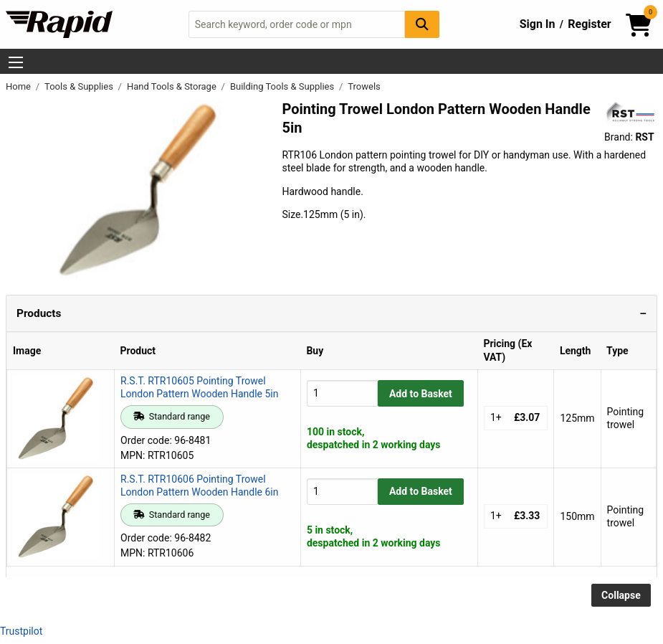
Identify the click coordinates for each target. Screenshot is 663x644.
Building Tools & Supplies (283, 86)
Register (589, 24)
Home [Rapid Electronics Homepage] (19, 86)
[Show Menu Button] (16, 62)
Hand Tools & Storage (173, 86)
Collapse (621, 595)
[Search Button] (422, 24)
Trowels (364, 86)
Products (39, 313)
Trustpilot (21, 631)
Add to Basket (421, 394)
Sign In (538, 24)
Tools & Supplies (80, 86)
